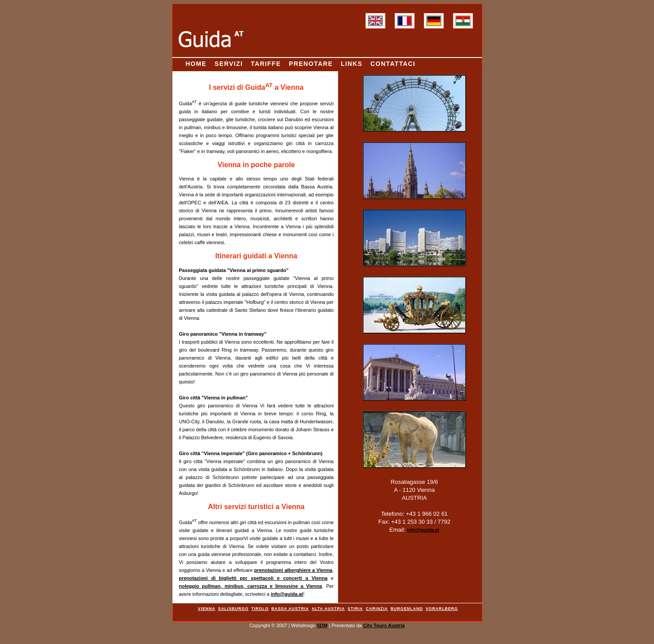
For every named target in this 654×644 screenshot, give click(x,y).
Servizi (229, 64)
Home (196, 64)
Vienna (207, 609)
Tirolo (260, 609)
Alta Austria (328, 609)
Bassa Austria (290, 609)
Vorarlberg (442, 609)
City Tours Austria (384, 625)
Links (352, 64)
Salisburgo (233, 609)
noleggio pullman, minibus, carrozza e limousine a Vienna (251, 586)
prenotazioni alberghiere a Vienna (293, 570)
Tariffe (266, 64)
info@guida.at (287, 594)
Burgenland (407, 609)
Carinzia (377, 609)
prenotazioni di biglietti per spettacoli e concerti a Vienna (253, 578)
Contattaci (393, 64)
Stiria (355, 609)
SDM (322, 625)
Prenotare (311, 64)
